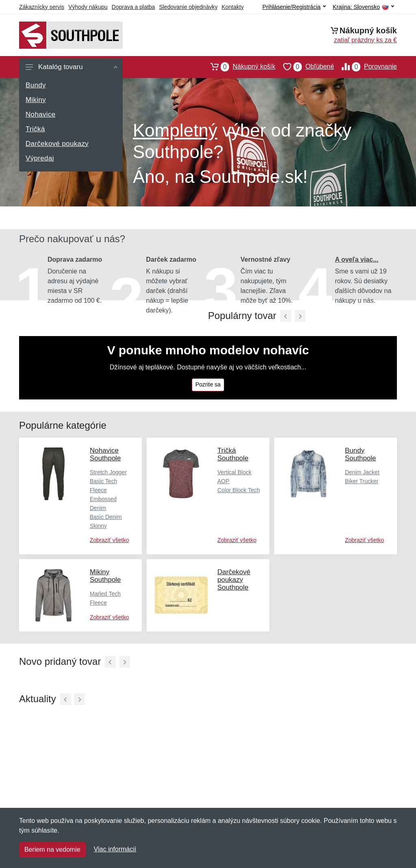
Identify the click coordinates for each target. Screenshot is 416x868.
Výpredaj (40, 158)
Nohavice (41, 114)
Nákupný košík (239, 67)
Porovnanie (365, 67)
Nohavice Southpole (105, 454)
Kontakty (232, 7)
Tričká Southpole (233, 454)
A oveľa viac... (357, 259)
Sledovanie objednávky (188, 7)
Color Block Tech (239, 490)
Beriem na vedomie (52, 850)
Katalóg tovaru (71, 67)
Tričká (35, 129)
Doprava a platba (133, 7)
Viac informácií (115, 849)
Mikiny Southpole (105, 576)
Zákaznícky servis (42, 7)
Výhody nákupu (88, 7)
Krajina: (363, 7)
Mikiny (36, 100)
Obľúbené (305, 67)
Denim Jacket (362, 472)
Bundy (36, 85)
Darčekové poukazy (57, 144)
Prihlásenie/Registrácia (294, 7)
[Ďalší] (125, 662)
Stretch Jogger (108, 472)
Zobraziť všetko (109, 540)
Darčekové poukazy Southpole (234, 580)
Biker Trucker (362, 481)
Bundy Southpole (361, 454)
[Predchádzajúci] (286, 316)
